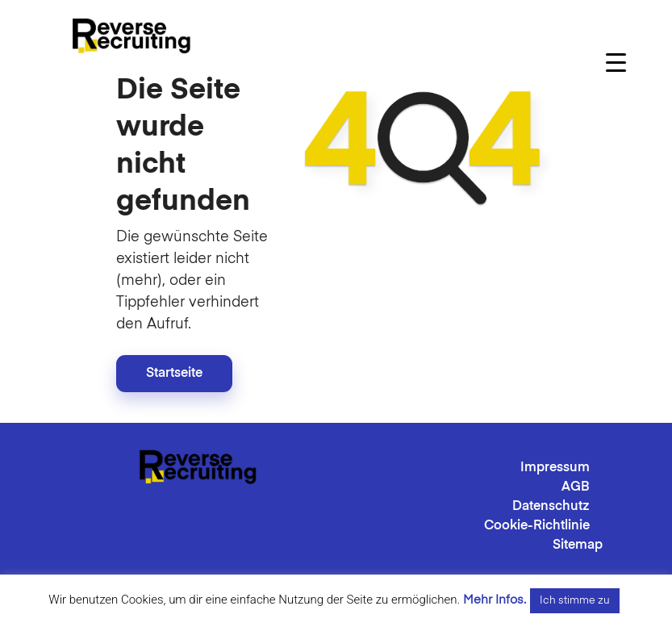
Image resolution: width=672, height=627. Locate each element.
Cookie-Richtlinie (537, 526)
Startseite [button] (174, 374)
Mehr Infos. (495, 600)
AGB (576, 487)
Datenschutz (551, 507)
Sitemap (578, 545)
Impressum (555, 468)
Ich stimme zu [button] (575, 601)
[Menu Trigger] (616, 63)
